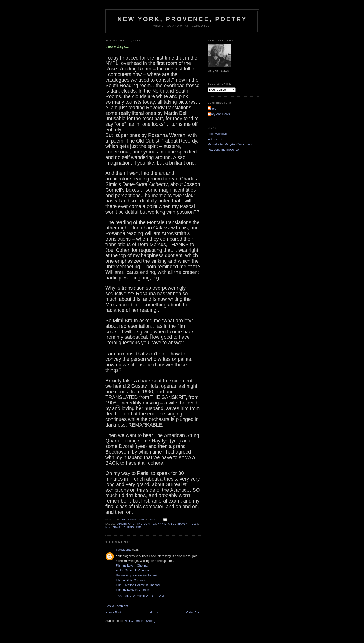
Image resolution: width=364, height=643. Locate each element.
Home (154, 612)
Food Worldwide (218, 134)
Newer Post (113, 612)
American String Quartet (137, 524)
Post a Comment (117, 606)
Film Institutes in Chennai (133, 590)
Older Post (193, 612)
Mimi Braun (114, 527)
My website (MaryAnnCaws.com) (230, 144)
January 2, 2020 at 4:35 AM (140, 596)
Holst (194, 524)
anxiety (164, 524)
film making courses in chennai (136, 575)
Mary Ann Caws (219, 114)
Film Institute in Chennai (132, 565)
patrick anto (124, 550)
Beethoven (179, 524)
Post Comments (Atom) (140, 621)
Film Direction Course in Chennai (138, 585)
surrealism (133, 527)
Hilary (213, 109)
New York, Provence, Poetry (182, 19)
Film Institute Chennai (130, 580)
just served (215, 139)
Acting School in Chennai (133, 570)
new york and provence (223, 150)
